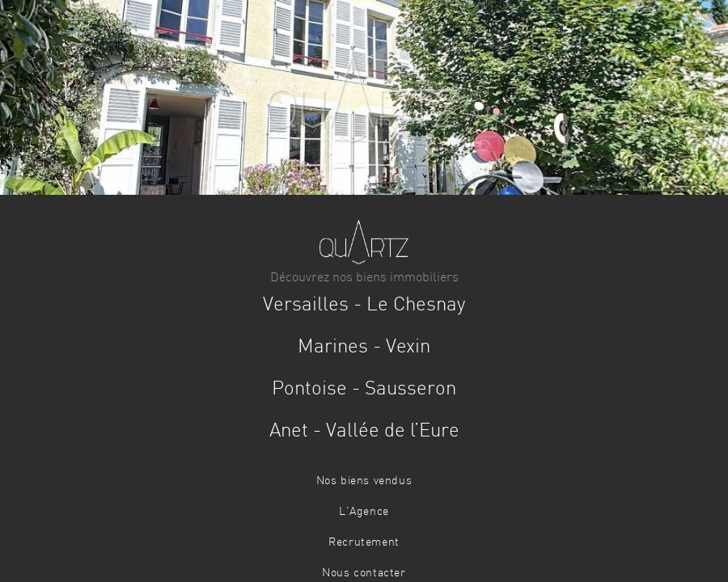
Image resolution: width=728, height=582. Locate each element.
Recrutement (364, 542)
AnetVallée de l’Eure (364, 432)
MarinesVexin (364, 348)
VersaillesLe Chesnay (364, 306)
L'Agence (364, 512)
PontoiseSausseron (364, 390)
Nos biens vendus (364, 481)
